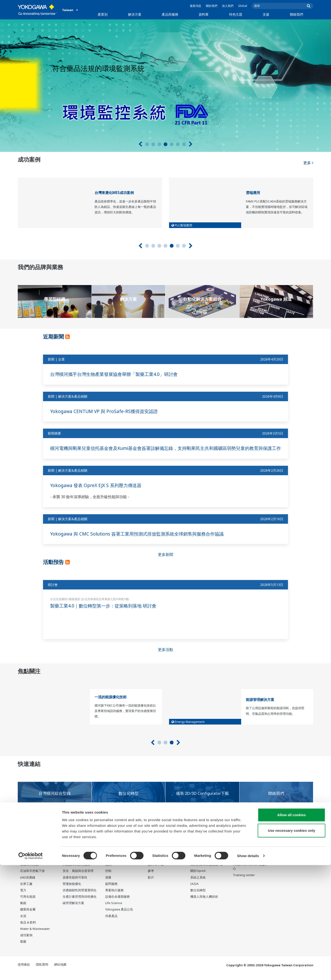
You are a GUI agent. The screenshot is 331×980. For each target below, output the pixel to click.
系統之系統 (198, 884)
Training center (244, 881)
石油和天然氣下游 (32, 877)
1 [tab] (147, 144)
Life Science (114, 910)
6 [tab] (178, 144)
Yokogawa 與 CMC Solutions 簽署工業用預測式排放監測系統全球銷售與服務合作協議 (141, 540)
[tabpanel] (165, 86)
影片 (151, 884)
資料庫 (204, 14)
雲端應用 (253, 193)
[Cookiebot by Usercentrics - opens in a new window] (31, 971)
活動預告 (55, 568)
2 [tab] (153, 144)
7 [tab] (184, 144)
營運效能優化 (72, 890)
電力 (23, 897)
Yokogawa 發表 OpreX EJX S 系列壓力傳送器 (98, 492)
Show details (248, 971)
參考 (151, 877)
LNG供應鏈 (28, 884)
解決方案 (135, 14)
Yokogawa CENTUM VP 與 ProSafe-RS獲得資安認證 (106, 411)
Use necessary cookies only (292, 945)
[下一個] (191, 144)
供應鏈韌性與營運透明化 (80, 897)
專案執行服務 (114, 897)
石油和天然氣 (29, 871)
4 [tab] (165, 144)
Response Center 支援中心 (250, 873)
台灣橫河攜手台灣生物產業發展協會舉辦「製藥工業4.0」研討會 (117, 374)
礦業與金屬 (28, 916)
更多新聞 (165, 561)
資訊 (108, 871)
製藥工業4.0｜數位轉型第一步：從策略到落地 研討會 (106, 612)
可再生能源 (28, 903)
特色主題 (236, 14)
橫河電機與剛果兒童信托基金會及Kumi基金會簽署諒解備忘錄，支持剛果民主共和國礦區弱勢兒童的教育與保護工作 (165, 451)
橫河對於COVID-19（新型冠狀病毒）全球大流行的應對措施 (86, 837)
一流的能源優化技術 (111, 703)
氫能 (23, 910)
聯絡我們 (296, 14)
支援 (266, 14)
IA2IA (194, 890)
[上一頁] (140, 144)
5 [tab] (172, 144)
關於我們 (212, 6)
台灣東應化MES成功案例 (114, 193)
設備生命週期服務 (118, 903)
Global (243, 6)
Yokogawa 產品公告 (119, 916)
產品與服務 (170, 14)
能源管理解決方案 (260, 706)
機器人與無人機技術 (204, 903)
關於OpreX (198, 877)
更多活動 (165, 656)
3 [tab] (159, 144)
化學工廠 (26, 890)
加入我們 (228, 6)
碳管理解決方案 (73, 910)
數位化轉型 (198, 897)
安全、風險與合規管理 (78, 877)
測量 (108, 884)
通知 (22, 838)
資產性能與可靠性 (75, 884)
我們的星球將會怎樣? (205, 871)
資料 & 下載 (156, 871)
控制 (108, 877)
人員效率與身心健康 (76, 871)
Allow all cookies (292, 930)
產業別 (103, 14)
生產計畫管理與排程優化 (80, 903)
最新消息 (196, 6)
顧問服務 (111, 890)
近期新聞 (55, 336)
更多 (308, 161)
